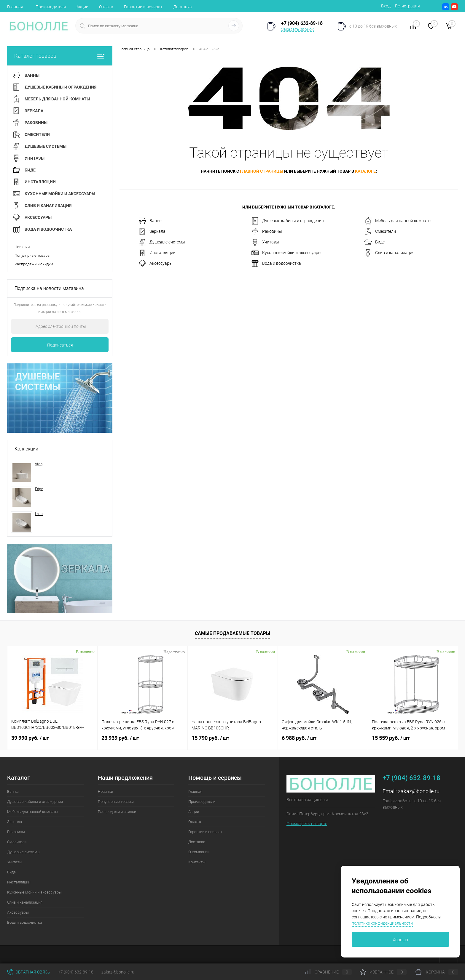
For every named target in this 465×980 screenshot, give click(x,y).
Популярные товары (32, 255)
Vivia (39, 464)
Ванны (151, 221)
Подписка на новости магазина (49, 288)
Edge (39, 489)
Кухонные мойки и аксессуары (286, 253)
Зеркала (152, 232)
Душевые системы (162, 242)
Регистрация (407, 6)
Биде (375, 242)
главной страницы (262, 171)
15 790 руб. (210, 738)
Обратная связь (29, 972)
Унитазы (265, 242)
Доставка (183, 7)
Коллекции (26, 449)
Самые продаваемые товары (232, 633)
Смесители (380, 232)
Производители (51, 7)
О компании (199, 852)
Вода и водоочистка (276, 264)
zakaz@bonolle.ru (419, 791)
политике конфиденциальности (382, 923)
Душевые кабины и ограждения (288, 221)
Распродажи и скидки (34, 264)
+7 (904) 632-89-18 (76, 972)
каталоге (365, 171)
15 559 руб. (391, 738)
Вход (386, 6)
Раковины (267, 232)
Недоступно (174, 652)
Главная (15, 7)
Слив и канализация (390, 253)
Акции (82, 7)
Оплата (106, 7)
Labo (39, 514)
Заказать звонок (297, 29)
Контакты (197, 862)
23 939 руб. (120, 738)
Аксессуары (156, 264)
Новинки (22, 247)
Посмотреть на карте (307, 824)
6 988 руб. (299, 738)
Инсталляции (157, 253)
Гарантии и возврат (143, 7)
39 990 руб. (30, 738)
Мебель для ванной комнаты (398, 221)
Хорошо (400, 940)
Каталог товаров (60, 56)
